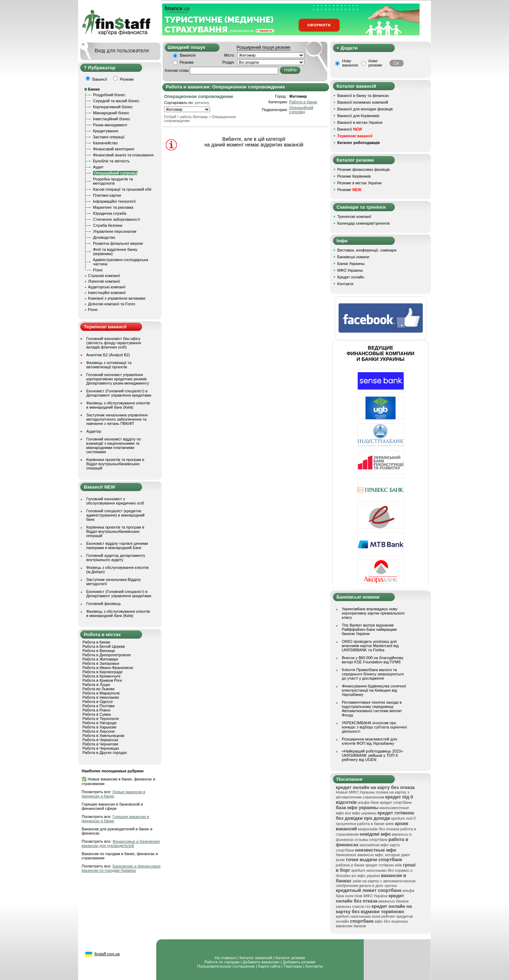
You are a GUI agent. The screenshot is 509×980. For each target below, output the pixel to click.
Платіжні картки (107, 195)
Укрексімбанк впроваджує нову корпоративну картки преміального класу (373, 613)
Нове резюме (375, 63)
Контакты (314, 966)
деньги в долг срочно (378, 886)
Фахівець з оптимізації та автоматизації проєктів (109, 365)
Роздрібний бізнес (109, 95)
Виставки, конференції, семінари (367, 250)
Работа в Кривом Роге (102, 680)
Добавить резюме (299, 962)
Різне (98, 270)
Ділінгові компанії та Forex (112, 304)
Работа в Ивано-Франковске (108, 668)
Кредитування (106, 131)
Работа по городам (222, 962)
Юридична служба (110, 213)
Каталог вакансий (256, 958)
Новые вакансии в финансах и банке (113, 794)
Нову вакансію (350, 63)
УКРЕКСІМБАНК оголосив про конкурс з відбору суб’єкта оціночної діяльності (374, 727)
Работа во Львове (98, 689)
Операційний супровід (301, 110)
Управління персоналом (115, 231)
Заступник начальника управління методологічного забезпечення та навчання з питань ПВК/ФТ (117, 419)
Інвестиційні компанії (107, 293)
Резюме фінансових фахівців (363, 169)
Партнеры (293, 966)
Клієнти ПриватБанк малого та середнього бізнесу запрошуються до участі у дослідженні (373, 674)
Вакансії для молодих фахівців (365, 109)
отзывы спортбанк (371, 840)
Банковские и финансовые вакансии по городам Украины (121, 868)
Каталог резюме (290, 958)
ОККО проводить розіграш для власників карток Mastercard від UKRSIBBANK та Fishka (370, 646)
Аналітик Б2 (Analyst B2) (108, 355)
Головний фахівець (104, 604)
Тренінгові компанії (354, 217)
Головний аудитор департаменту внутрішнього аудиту (116, 558)
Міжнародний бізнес (111, 113)
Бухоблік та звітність (111, 161)
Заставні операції (109, 137)
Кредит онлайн (351, 277)
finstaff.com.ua (107, 954)
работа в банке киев (376, 824)
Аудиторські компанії (107, 287)
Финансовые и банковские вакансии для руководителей (121, 843)
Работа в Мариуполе (101, 693)
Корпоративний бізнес (113, 107)
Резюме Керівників (354, 176)
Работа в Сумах (97, 714)
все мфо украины (361, 813)
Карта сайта (269, 966)
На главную (225, 958)
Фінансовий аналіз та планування (123, 155)
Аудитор (94, 431)
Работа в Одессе (98, 702)
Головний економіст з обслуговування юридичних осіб (115, 501)
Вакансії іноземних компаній (363, 102)
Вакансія (188, 55)
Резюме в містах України (359, 183)
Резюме (187, 62)
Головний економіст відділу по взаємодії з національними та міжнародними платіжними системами (114, 445)
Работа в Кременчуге (101, 676)
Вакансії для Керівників (358, 116)
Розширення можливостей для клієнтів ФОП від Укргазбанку (369, 741)
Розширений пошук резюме (263, 47)
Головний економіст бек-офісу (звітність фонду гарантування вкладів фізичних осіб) (114, 343)
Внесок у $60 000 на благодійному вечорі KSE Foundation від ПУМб (373, 660)
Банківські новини (353, 257)
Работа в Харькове (99, 727)
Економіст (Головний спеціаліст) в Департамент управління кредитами (119, 393)
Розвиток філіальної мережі (118, 243)
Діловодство (104, 237)
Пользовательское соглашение (226, 966)
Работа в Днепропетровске (107, 655)
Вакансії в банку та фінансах (363, 96)
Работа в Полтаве (98, 706)
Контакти (345, 284)
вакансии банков (351, 926)
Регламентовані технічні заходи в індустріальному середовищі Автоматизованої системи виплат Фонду (372, 709)
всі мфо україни (365, 876)
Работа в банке (303, 102)
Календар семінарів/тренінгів (363, 223)
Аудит (98, 167)
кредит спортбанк (396, 802)
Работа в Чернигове (100, 744)
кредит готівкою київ (384, 865)
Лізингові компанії (104, 281)
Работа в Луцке (96, 685)
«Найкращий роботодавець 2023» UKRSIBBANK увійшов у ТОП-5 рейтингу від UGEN (372, 755)
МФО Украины (350, 270)
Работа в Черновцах (101, 748)
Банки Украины (351, 264)
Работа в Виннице (99, 651)
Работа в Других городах (105, 753)
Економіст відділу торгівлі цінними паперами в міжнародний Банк (117, 546)
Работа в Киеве (96, 642)
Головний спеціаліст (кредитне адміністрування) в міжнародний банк (115, 515)
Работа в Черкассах (100, 740)
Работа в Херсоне (99, 731)
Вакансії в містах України (360, 122)
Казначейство (105, 143)
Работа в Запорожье (101, 663)
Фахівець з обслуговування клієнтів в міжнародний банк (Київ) (118, 405)
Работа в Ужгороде (100, 723)
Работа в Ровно (96, 710)
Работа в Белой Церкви (104, 646)
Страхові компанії (104, 276)
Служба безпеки (108, 225)
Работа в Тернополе (101, 719)
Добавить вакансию (261, 962)
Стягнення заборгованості (116, 219)
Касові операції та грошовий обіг (122, 189)
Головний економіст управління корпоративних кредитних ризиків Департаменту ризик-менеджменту (118, 379)
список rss (361, 906)
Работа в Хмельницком (103, 736)
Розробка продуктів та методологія (113, 181)
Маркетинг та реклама (113, 207)
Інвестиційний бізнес (112, 119)
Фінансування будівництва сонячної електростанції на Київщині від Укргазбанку (374, 690)
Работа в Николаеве (101, 697)
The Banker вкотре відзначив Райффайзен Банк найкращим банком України (369, 629)
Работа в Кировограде (103, 672)
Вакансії (350, 129)
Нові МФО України (371, 896)
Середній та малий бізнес (116, 101)
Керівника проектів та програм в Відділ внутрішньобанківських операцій (115, 464)
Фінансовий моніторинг (114, 149)
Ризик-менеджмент (110, 125)
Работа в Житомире (100, 659)
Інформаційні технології (114, 201)
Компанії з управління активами (117, 298)
